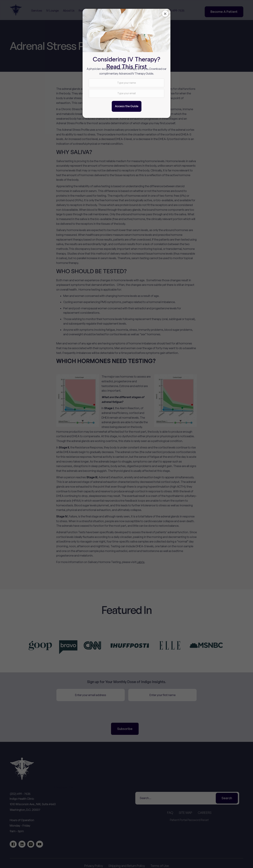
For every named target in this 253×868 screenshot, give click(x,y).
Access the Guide (127, 106)
